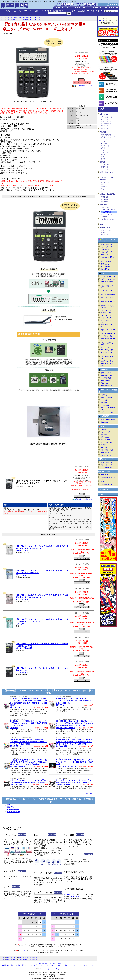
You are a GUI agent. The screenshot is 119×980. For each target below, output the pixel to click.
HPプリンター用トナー (107, 313)
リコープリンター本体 (107, 350)
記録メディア (104, 383)
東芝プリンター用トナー (108, 361)
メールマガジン (70, 894)
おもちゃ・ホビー (106, 452)
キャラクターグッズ (106, 432)
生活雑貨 (103, 445)
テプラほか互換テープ (80, 11)
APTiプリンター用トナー (108, 277)
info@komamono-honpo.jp (53, 969)
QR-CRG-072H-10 (21, 778)
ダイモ (103, 141)
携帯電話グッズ (106, 370)
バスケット (52, 963)
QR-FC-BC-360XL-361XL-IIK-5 (70, 738)
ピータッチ (105, 148)
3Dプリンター (105, 395)
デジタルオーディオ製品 (108, 420)
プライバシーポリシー (76, 965)
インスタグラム (76, 896)
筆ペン (103, 185)
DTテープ (104, 139)
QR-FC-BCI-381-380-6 (22, 697)
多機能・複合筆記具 (107, 194)
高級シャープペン (107, 230)
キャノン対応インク (106, 247)
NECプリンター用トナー (108, 334)
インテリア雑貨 (105, 440)
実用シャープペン (107, 233)
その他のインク (105, 264)
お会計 (59, 963)
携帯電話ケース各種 (106, 375)
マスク (8, 11)
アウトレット (103, 489)
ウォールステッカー (106, 455)
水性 (103, 191)
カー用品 (103, 430)
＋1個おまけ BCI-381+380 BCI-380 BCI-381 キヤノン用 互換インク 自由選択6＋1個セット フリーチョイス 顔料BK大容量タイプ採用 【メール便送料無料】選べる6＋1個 (29, 703)
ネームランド (105, 146)
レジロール (105, 152)
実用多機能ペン (106, 199)
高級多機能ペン (106, 197)
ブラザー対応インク (106, 244)
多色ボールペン (106, 119)
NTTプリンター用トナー (108, 336)
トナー (68, 11)
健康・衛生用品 (104, 472)
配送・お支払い (15, 965)
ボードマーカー (106, 182)
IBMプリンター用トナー (108, 315)
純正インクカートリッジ (107, 459)
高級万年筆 (105, 167)
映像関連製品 (104, 422)
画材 (102, 224)
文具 (92, 11)
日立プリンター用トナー (108, 310)
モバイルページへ (89, 965)
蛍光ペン (104, 187)
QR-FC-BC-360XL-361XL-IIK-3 (24, 738)
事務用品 (10, 807)
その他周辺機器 (105, 381)
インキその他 (105, 165)
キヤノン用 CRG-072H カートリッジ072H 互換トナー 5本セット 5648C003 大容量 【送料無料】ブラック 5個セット (74, 782)
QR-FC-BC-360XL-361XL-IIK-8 (24, 758)
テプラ (103, 157)
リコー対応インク (106, 269)
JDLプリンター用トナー (108, 318)
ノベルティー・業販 (61, 965)
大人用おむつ (18, 11)
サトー (103, 155)
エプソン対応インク (106, 252)
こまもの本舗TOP (42, 963)
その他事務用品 (13, 810)
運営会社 (24, 965)
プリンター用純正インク (54, 11)
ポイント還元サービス (35, 965)
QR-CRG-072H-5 (66, 778)
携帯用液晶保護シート (107, 386)
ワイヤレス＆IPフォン (107, 412)
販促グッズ (104, 447)
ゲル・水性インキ (107, 117)
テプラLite (104, 159)
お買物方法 (6, 965)
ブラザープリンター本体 (108, 279)
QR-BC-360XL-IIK (67, 697)
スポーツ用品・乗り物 (107, 450)
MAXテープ (105, 144)
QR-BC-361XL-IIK (21, 719)
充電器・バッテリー (106, 373)
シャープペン (105, 228)
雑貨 (102, 426)
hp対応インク (104, 255)
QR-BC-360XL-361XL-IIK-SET (69, 719)
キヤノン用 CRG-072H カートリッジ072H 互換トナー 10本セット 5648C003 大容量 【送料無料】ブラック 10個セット (29, 782)
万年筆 (103, 162)
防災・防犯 (104, 435)
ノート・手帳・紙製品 (108, 210)
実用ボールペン (106, 124)
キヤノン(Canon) (13, 812)
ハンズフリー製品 (106, 378)
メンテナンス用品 (106, 261)
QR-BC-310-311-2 (66, 758)
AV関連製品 (105, 416)
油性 (103, 189)
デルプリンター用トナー (108, 295)
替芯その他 (105, 126)
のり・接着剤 (105, 207)
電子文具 (103, 132)
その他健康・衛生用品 (107, 484)
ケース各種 (104, 400)
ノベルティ (102, 494)
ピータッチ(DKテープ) (108, 137)
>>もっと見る (90, 794)
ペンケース (104, 129)
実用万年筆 (105, 169)
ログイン (103, 21)
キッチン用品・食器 (106, 442)
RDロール (104, 150)
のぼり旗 (99, 11)
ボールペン (104, 114)
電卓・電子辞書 (106, 135)
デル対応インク (105, 249)
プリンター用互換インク (34, 11)
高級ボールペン (106, 121)
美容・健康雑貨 (105, 437)
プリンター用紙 (105, 267)
